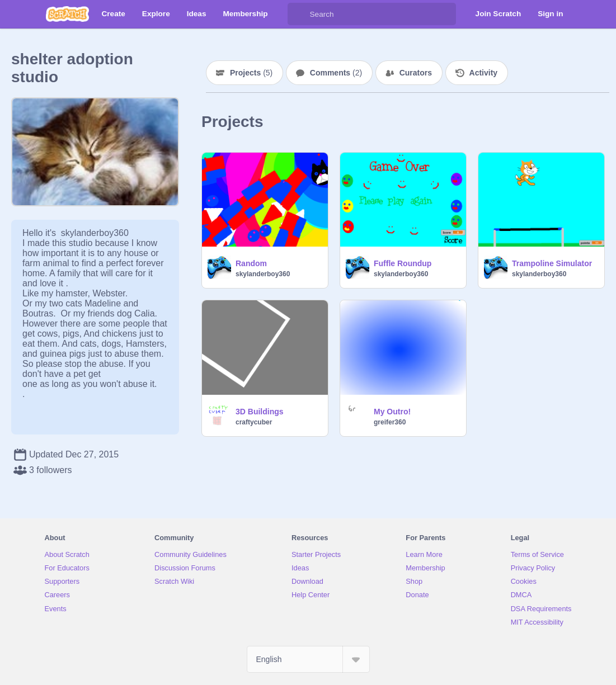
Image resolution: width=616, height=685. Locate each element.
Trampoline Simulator (552, 263)
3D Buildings (260, 412)
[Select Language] (308, 659)
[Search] (299, 14)
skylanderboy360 (263, 274)
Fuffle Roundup (403, 263)
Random (251, 263)
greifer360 (390, 422)
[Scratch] (67, 14)
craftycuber (254, 422)
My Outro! (392, 412)
